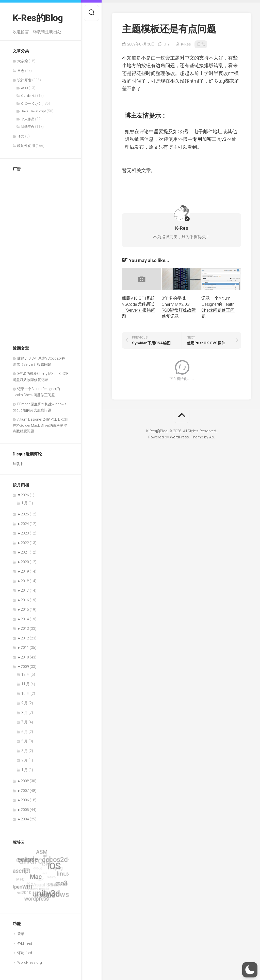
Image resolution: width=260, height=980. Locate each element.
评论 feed (25, 953)
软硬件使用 (26, 146)
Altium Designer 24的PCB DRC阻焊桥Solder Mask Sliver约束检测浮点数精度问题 (41, 425)
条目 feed (25, 943)
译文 (21, 136)
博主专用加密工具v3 (205, 139)
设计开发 (24, 80)
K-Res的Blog (38, 18)
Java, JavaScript (34, 111)
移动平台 (28, 127)
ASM (25, 88)
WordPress (179, 437)
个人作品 (28, 119)
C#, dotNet (29, 96)
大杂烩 (23, 61)
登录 (21, 934)
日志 (21, 71)
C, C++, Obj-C (31, 104)
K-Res (186, 44)
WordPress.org (30, 962)
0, (167, 44)
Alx (212, 437)
